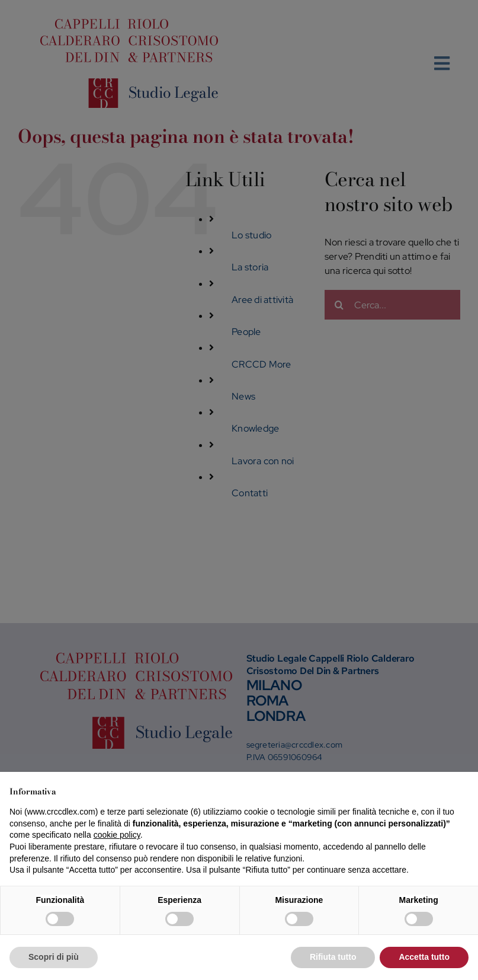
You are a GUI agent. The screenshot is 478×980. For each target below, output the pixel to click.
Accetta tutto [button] (424, 957)
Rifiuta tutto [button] (333, 957)
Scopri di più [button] (54, 957)
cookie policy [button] (117, 835)
